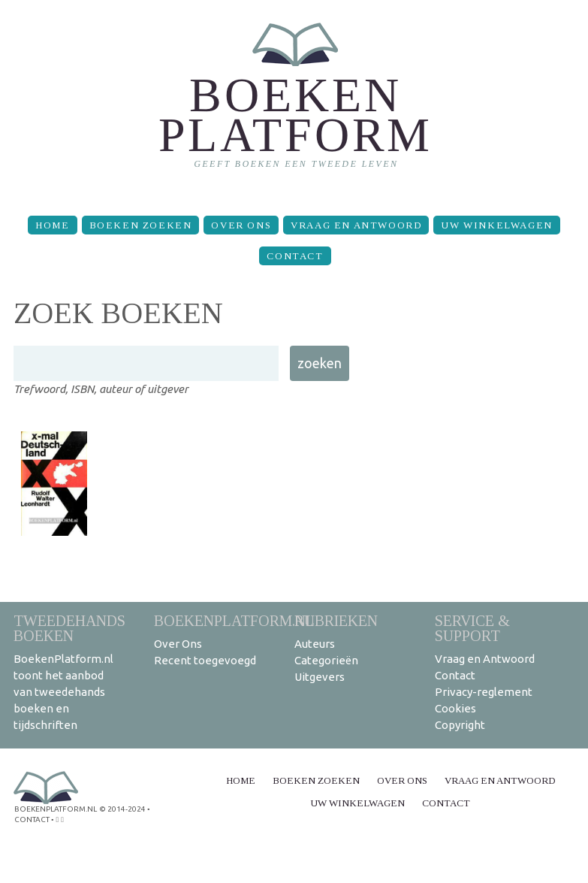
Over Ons (241, 225)
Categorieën (326, 660)
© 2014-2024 (122, 809)
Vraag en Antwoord (356, 225)
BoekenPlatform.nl (234, 620)
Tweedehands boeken (69, 628)
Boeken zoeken (141, 225)
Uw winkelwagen (496, 225)
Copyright (460, 725)
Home (52, 225)
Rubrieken (336, 620)
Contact (295, 256)
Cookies (455, 708)
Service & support (472, 628)
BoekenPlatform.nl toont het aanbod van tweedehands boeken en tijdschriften (63, 692)
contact (32, 819)
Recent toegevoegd (205, 660)
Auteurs (315, 644)
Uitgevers (320, 677)
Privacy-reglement (484, 692)
